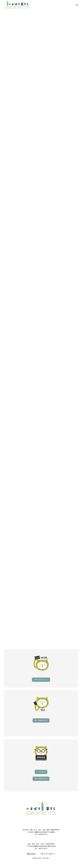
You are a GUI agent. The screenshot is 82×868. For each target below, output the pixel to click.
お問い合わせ (31, 854)
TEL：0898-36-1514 (41, 720)
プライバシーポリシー (48, 854)
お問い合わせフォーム (41, 680)
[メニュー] (77, 5)
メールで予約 (41, 772)
